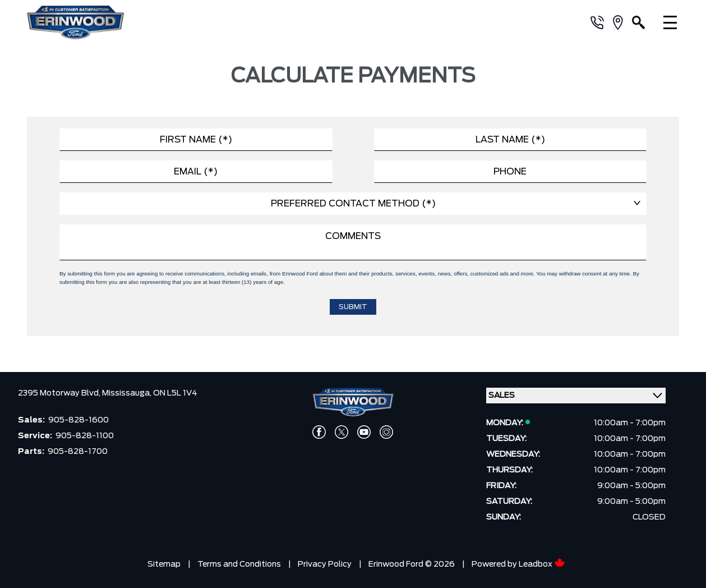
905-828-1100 (85, 436)
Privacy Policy (325, 564)
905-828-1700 (78, 452)
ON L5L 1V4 (175, 393)
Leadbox (542, 564)
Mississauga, (128, 393)
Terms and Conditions (239, 564)
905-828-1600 (79, 420)
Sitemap (164, 564)
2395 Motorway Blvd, (60, 393)
